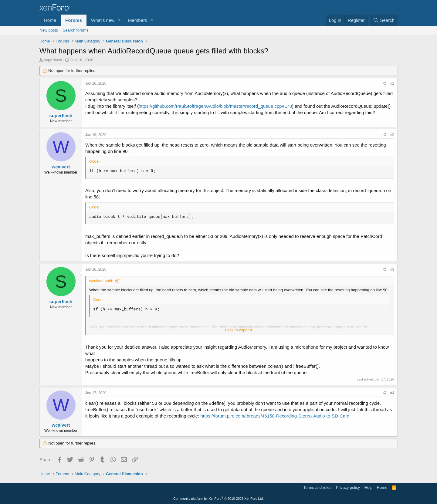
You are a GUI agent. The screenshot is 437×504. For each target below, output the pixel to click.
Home (50, 20)
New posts (49, 30)
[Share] (384, 84)
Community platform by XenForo (218, 499)
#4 (392, 393)
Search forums (76, 30)
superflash (53, 60)
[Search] (384, 20)
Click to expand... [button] (240, 330)
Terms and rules (317, 487)
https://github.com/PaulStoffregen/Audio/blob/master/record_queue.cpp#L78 (215, 106)
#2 (392, 135)
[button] (119, 20)
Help (369, 487)
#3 (392, 269)
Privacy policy (348, 487)
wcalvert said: (101, 281)
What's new (103, 20)
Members (138, 20)
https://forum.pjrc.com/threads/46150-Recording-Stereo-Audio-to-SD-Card (275, 416)
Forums (74, 20)
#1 (392, 83)
